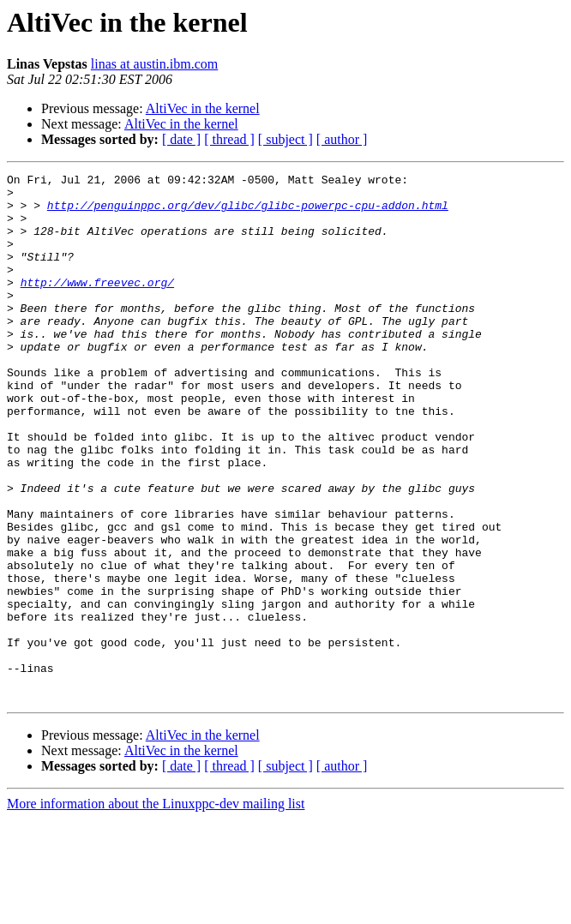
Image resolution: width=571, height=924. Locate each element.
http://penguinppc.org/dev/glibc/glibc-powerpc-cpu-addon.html (248, 213)
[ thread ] (229, 139)
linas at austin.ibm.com (154, 64)
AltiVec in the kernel (203, 108)
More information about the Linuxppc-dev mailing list (156, 909)
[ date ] (181, 139)
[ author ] (342, 139)
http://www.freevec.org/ (97, 305)
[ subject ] (285, 139)
